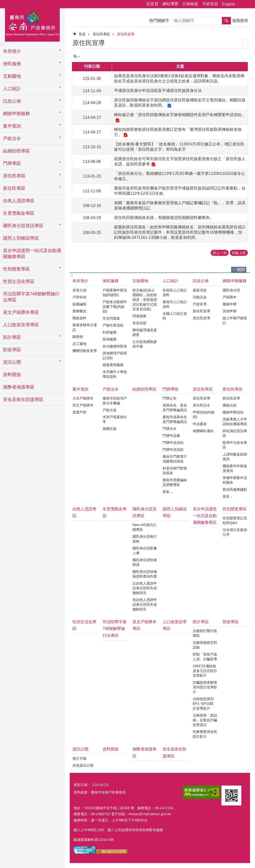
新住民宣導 (201, 311)
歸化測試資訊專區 (235, 433)
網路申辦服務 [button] (16, 114)
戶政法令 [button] (12, 138)
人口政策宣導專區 (21, 325)
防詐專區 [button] (12, 337)
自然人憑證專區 (19, 201)
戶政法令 (111, 389)
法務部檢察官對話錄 (205, 645)
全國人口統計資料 (175, 316)
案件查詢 (80, 389)
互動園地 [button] (12, 76)
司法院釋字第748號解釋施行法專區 (31, 297)
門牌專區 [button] (12, 163)
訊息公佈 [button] (12, 101)
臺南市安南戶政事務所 (32, 24)
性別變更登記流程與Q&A (235, 520)
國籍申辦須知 (233, 412)
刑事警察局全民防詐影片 (205, 734)
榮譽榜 (78, 337)
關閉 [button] (241, 270)
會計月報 (79, 758)
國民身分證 (231, 290)
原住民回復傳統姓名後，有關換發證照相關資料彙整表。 (164, 218)
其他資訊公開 (83, 765)
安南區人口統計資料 (175, 293)
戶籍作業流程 (113, 325)
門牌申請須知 (173, 443)
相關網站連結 (203, 431)
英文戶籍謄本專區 (21, 312)
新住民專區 (233, 389)
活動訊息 (200, 297)
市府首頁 (210, 4)
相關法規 (110, 429)
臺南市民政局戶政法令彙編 (115, 401)
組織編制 (79, 304)
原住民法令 (201, 405)
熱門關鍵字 (159, 21)
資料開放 (12, 375)
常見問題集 (111, 318)
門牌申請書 (171, 436)
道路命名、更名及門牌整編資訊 (175, 408)
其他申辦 (230, 311)
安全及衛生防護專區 (23, 400)
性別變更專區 (235, 509)
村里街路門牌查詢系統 (175, 471)
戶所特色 (79, 297)
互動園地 (140, 281)
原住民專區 (101, 34)
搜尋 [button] (226, 21)
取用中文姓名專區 (235, 445)
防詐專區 (201, 622)
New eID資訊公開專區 (145, 527)
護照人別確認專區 (21, 238)
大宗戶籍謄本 (83, 398)
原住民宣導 (126, 34)
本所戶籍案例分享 (115, 419)
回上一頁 (220, 253)
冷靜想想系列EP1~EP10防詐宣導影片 (203, 704)
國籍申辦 (230, 304)
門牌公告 (170, 398)
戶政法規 (110, 410)
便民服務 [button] (12, 64)
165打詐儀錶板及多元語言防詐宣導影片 (205, 671)
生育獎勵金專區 (19, 213)
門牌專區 (171, 389)
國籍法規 (230, 405)
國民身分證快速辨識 (145, 562)
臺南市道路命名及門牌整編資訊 (175, 419)
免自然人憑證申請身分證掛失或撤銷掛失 (145, 604)
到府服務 (110, 332)
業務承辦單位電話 (85, 327)
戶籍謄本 (230, 297)
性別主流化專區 (19, 281)
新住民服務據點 (235, 489)
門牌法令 (170, 429)
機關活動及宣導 (85, 351)
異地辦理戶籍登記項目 (115, 356)
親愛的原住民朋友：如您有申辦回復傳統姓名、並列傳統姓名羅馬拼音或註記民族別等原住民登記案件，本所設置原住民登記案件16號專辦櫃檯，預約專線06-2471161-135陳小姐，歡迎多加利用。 (180, 232)
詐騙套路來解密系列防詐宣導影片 (205, 687)
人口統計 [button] (12, 89)
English (229, 4)
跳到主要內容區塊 (3, 3)
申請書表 (200, 424)
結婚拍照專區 (16, 151)
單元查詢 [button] (76, 57)
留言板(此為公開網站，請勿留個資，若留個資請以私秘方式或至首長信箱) (145, 300)
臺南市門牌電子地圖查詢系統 (175, 459)
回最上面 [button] (239, 253)
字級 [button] (248, 4)
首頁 (82, 34)
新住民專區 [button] (14, 188)
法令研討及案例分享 (235, 532)
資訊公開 (80, 749)
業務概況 (79, 311)
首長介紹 (79, 290)
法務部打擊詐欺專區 (205, 633)
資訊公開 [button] (12, 362)
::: (5, 3)
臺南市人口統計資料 (175, 304)
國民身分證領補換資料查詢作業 (145, 574)
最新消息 (200, 290)
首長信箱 (139, 323)
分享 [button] (241, 4)
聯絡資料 (79, 318)
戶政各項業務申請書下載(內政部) (115, 307)
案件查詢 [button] (12, 126)
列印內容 (245, 42)
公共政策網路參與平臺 (145, 344)
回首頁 (152, 4)
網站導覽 (170, 4)
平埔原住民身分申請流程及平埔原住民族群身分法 (158, 91)
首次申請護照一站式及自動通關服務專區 (32, 254)
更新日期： (82, 785)
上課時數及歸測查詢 (235, 457)
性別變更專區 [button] (16, 269)
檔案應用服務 (113, 365)
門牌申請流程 (173, 450)
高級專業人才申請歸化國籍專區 (235, 422)
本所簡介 (80, 281)
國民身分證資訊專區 (144, 512)
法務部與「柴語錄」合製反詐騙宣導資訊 (205, 720)
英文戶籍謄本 (83, 405)
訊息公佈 (201, 281)
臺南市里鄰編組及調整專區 (175, 482)
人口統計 (171, 281)
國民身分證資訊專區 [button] (23, 226)
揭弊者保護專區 (19, 387)
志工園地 (79, 344)
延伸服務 (110, 339)
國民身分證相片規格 (145, 539)
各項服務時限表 (115, 346)
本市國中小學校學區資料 (115, 374)
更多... (168, 492)
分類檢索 (190, 4)
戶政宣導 (200, 304)
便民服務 (111, 281)
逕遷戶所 (79, 412)
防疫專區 (12, 350)
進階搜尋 (240, 21)
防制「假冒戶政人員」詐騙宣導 (205, 657)
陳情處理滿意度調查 (145, 332)
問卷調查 (139, 316)
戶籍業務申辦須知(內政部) (115, 293)
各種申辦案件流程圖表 (235, 480)
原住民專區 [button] (14, 176)
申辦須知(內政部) (204, 415)
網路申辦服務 (235, 281)
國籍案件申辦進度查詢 (235, 468)
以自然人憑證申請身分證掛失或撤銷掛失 (145, 588)
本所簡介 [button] (12, 51)
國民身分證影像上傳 (145, 551)
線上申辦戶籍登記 (235, 320)
